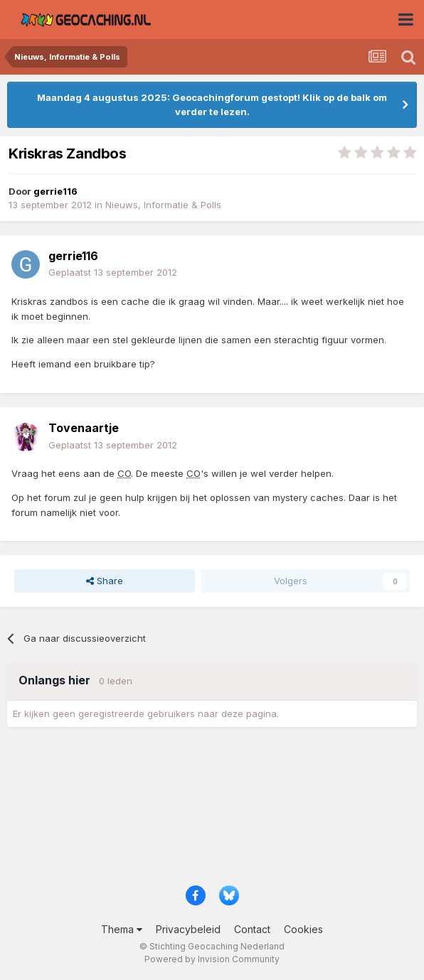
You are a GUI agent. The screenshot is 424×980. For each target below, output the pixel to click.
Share (105, 581)
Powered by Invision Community (212, 959)
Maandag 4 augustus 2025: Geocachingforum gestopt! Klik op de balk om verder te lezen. (212, 104)
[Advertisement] (212, 811)
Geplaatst (113, 272)
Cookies (303, 929)
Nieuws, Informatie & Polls (163, 205)
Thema (122, 929)
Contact (252, 929)
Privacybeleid (188, 929)
